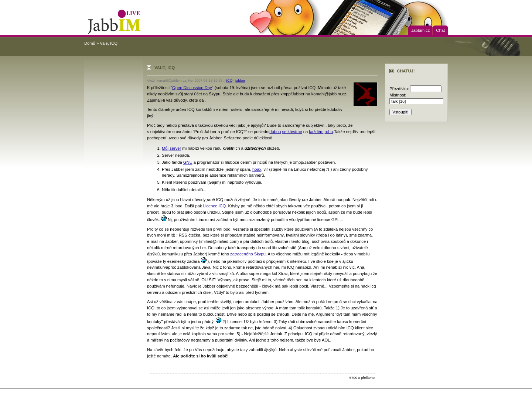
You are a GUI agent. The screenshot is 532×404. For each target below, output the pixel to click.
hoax (257, 169)
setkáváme (292, 132)
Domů (90, 43)
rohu (329, 132)
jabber (240, 80)
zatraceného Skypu (248, 254)
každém (316, 132)
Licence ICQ (215, 206)
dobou (275, 132)
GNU (188, 162)
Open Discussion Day (192, 88)
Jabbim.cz (420, 30)
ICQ (229, 80)
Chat (440, 30)
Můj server (171, 148)
